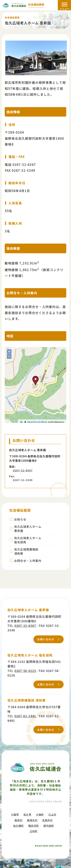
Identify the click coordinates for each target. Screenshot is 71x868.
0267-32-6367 (23, 470)
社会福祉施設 (36, 5)
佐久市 (27, 814)
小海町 (40, 814)
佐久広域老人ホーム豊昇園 (28, 529)
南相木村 (32, 820)
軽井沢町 (34, 826)
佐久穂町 (19, 826)
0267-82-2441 (25, 716)
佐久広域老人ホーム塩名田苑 (28, 540)
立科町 (34, 831)
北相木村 (47, 820)
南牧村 (19, 820)
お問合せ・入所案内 (28, 561)
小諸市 (15, 814)
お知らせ (20, 519)
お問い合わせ (46, 639)
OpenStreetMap (37, 422)
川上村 (52, 814)
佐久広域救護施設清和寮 (26, 551)
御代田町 (49, 826)
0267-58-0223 (25, 671)
